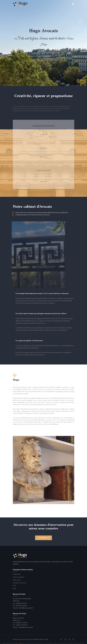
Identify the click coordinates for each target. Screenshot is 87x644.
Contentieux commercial (20, 583)
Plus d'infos (44, 538)
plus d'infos (44, 135)
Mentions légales (39, 639)
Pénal (14, 588)
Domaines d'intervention (43, 126)
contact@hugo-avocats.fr (26, 608)
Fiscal (14, 586)
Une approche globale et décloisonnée (29, 341)
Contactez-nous (44, 171)
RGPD (47, 639)
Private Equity (17, 574)
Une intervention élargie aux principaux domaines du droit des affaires (41, 314)
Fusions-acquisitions (19, 577)
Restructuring (17, 580)
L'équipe (43, 149)
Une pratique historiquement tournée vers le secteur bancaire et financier (42, 294)
